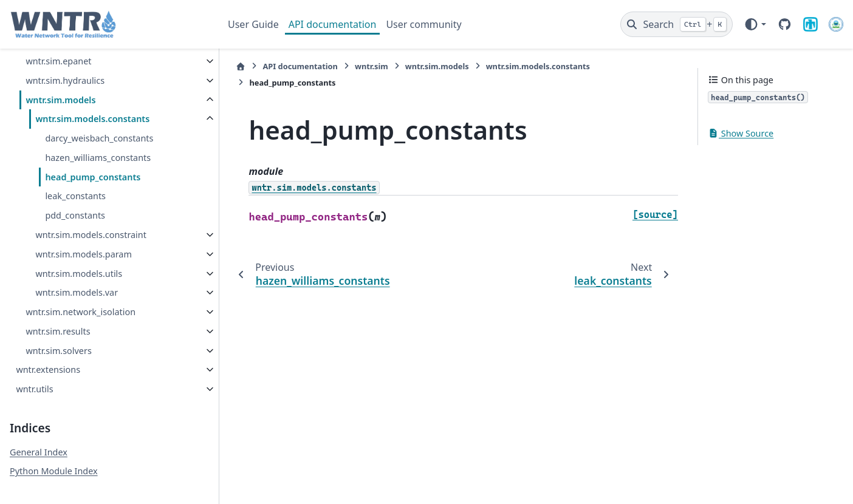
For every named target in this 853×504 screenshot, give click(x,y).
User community (423, 24)
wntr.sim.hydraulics (65, 80)
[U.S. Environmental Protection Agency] (836, 24)
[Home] (235, 66)
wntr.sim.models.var (77, 292)
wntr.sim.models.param (84, 254)
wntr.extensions (48, 369)
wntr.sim (365, 66)
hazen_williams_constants (98, 158)
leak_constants (75, 196)
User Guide (253, 24)
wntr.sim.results (58, 331)
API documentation (333, 24)
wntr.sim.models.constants (92, 119)
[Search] (677, 24)
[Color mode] (755, 24)
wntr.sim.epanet (58, 61)
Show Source (741, 133)
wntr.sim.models (60, 100)
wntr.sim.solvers (58, 351)
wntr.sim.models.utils (79, 274)
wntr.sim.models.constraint (91, 235)
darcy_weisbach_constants (99, 138)
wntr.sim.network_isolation (81, 312)
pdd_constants (75, 215)
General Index (39, 452)
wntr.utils (34, 389)
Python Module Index (54, 471)
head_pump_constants (93, 177)
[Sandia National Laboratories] (810, 24)
